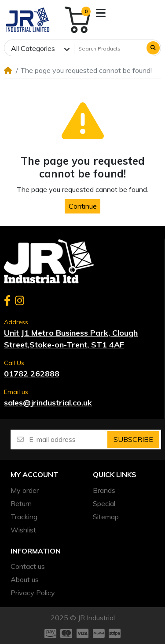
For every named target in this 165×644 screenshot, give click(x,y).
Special (104, 503)
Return (21, 503)
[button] (101, 13)
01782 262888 (32, 374)
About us (25, 579)
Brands (104, 490)
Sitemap (106, 517)
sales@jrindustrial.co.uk (48, 403)
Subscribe (133, 439)
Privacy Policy (33, 593)
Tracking (24, 517)
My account (35, 475)
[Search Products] (110, 49)
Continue (83, 206)
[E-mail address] (68, 439)
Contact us (28, 566)
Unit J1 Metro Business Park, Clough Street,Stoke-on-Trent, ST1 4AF (71, 339)
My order (25, 490)
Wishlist (23, 530)
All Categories (33, 48)
